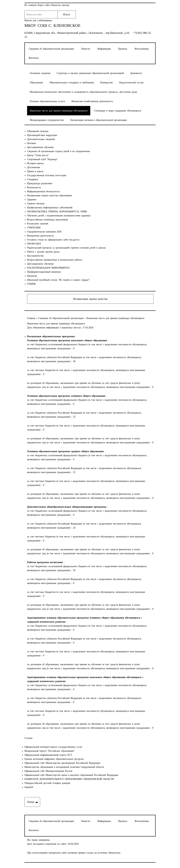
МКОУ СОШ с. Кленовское (52, 25)
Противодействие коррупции (42, 135)
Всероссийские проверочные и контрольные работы (55, 260)
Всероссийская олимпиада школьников (47, 220)
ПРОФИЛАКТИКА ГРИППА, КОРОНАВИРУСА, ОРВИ (57, 212)
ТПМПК (31, 284)
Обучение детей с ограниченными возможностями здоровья (59, 216)
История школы (35, 163)
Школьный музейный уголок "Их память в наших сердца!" (58, 280)
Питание (32, 143)
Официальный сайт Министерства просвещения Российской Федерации (62, 763)
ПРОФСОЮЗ (34, 244)
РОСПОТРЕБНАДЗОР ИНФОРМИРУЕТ (48, 268)
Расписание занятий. (38, 224)
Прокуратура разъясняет (40, 183)
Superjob (29, 787)
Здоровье (32, 199)
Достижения (33, 167)
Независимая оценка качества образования (49, 195)
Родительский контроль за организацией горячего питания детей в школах (67, 248)
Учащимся (33, 179)
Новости (86, 49)
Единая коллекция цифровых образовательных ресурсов (54, 759)
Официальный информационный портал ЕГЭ (48, 755)
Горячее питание (36, 204)
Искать (67, 14)
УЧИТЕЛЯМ (34, 228)
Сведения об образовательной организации (51, 49)
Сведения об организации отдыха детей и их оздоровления (58, 151)
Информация (104, 49)
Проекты (123, 49)
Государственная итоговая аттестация (47, 175)
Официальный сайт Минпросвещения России (48, 771)
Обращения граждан (38, 131)
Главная (32, 318)
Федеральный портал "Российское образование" (50, 751)
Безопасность (34, 187)
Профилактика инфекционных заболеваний (50, 208)
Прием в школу (35, 171)
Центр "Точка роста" (38, 155)
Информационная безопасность (43, 191)
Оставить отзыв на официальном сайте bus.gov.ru (53, 240)
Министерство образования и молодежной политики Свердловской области (64, 767)
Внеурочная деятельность (40, 236)
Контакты (34, 58)
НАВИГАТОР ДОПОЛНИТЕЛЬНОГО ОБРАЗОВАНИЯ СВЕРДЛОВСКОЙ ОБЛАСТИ (69, 779)
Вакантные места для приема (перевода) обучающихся (116, 318)
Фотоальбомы (142, 49)
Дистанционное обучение (40, 147)
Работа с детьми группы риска (43, 252)
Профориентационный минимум (44, 272)
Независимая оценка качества (90, 299)
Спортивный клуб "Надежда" (42, 159)
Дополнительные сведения (41, 139)
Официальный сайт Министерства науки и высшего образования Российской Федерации (71, 775)
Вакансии (32, 276)
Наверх (31, 802)
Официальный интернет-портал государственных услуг (53, 747)
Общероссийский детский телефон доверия (47, 783)
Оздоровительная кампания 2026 (44, 232)
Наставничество (35, 256)
